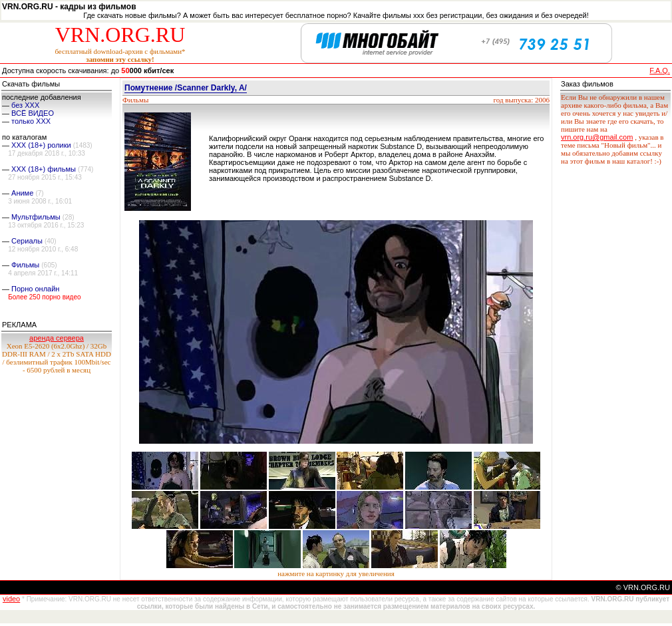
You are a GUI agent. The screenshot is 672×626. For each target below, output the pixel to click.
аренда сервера (57, 338)
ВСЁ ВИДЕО (33, 113)
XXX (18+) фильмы (44, 169)
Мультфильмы (36, 217)
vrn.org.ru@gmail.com (597, 137)
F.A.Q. (660, 71)
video (11, 599)
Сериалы (27, 241)
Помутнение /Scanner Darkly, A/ (186, 88)
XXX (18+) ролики (41, 145)
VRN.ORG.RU (120, 35)
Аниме (22, 193)
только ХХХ (31, 121)
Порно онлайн (35, 289)
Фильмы (25, 265)
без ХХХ (25, 105)
